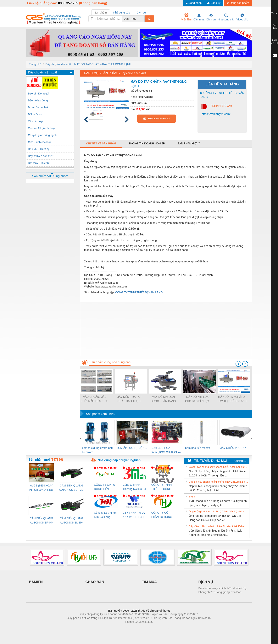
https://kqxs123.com (157, 628)
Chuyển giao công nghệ (42, 135)
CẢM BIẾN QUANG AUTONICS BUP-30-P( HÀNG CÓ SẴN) (72, 488)
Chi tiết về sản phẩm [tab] (101, 143)
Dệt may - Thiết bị (39, 163)
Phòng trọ (114, 628)
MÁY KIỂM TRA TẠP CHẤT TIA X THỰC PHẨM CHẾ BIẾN (129, 399)
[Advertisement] (166, 329)
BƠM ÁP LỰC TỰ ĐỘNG (131, 448)
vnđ (148, 109)
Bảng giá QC (275, 41)
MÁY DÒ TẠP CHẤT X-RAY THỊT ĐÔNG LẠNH (103, 64)
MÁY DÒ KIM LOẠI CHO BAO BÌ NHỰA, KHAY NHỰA (198, 399)
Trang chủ (35, 64)
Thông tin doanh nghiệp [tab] (147, 143)
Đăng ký (214, 3)
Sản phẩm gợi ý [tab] (189, 143)
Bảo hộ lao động (38, 100)
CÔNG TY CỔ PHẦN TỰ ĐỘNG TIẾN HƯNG (162, 515)
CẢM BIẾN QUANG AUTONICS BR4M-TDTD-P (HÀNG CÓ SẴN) (41, 521)
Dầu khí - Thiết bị (38, 149)
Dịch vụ (211, 17)
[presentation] (238, 364)
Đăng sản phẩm (238, 3)
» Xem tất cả (240, 461)
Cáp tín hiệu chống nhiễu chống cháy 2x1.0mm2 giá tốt (219, 482)
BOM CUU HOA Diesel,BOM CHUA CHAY (166, 450)
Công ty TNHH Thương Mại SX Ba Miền (134, 487)
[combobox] (143, 19)
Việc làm (186, 17)
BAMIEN (36, 582)
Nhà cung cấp (226, 17)
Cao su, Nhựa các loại (41, 128)
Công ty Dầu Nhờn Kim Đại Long (105, 515)
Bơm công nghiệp (39, 107)
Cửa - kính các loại (39, 142)
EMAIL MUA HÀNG (156, 118)
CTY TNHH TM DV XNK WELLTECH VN (134, 515)
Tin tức (275, 13)
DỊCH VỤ (206, 582)
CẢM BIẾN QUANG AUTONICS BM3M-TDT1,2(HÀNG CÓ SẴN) (72, 521)
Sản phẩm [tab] (101, 13)
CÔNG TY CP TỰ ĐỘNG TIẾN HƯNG (105, 487)
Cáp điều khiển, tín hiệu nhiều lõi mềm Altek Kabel (217, 526)
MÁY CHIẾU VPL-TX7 (233, 448)
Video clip (242, 17)
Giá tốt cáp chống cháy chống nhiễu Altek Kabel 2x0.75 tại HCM (219, 467)
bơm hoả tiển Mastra (198, 448)
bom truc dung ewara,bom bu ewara (98, 450)
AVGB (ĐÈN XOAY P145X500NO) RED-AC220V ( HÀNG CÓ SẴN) (42, 488)
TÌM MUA (149, 582)
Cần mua (199, 17)
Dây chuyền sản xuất (58, 64)
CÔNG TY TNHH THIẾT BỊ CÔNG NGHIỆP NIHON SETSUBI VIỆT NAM (162, 487)
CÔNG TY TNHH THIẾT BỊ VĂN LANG (222, 95)
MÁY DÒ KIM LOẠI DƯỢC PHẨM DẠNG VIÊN (163, 399)
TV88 (192, 497)
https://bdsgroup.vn (134, 628)
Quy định (275, 27)
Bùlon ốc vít (35, 114)
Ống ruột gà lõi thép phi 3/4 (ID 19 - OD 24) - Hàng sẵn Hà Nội (219, 511)
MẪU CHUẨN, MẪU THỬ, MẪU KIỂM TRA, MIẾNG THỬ (95, 399)
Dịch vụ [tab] (141, 13)
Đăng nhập (194, 3)
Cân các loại (35, 121)
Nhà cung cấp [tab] (122, 13)
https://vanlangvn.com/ (216, 114)
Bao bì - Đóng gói (39, 94)
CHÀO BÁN (95, 582)
